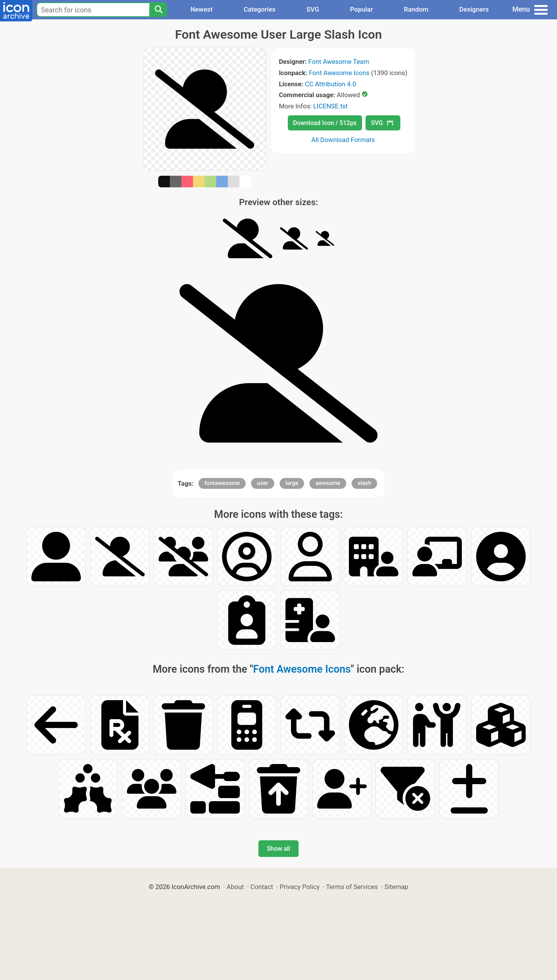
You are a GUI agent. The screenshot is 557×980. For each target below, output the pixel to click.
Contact (262, 887)
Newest (201, 9)
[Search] (158, 10)
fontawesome (222, 483)
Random (416, 9)
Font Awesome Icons (339, 73)
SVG (313, 9)
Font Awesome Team (339, 62)
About (235, 887)
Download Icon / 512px (325, 123)
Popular (361, 9)
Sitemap (396, 887)
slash (364, 483)
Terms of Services (352, 887)
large (292, 483)
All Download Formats (343, 140)
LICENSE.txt (331, 106)
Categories (260, 9)
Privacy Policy (300, 887)
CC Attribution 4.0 (330, 84)
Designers (474, 9)
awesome (328, 483)
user (262, 483)
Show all (278, 849)
